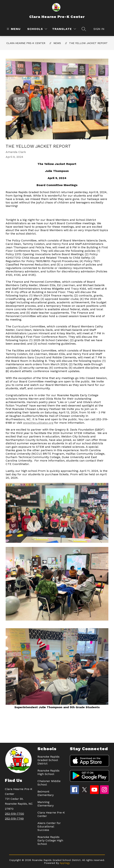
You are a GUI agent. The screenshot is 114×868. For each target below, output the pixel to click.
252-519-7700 (14, 814)
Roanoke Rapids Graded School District (48, 760)
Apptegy (65, 863)
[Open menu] (13, 29)
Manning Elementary (46, 804)
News (57, 43)
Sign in (99, 29)
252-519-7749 (14, 819)
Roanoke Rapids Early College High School (50, 840)
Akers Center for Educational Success (49, 826)
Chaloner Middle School (49, 783)
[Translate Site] (64, 29)
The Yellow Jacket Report (88, 43)
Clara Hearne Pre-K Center (26, 43)
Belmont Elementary (46, 793)
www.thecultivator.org (38, 423)
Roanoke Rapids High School (48, 772)
